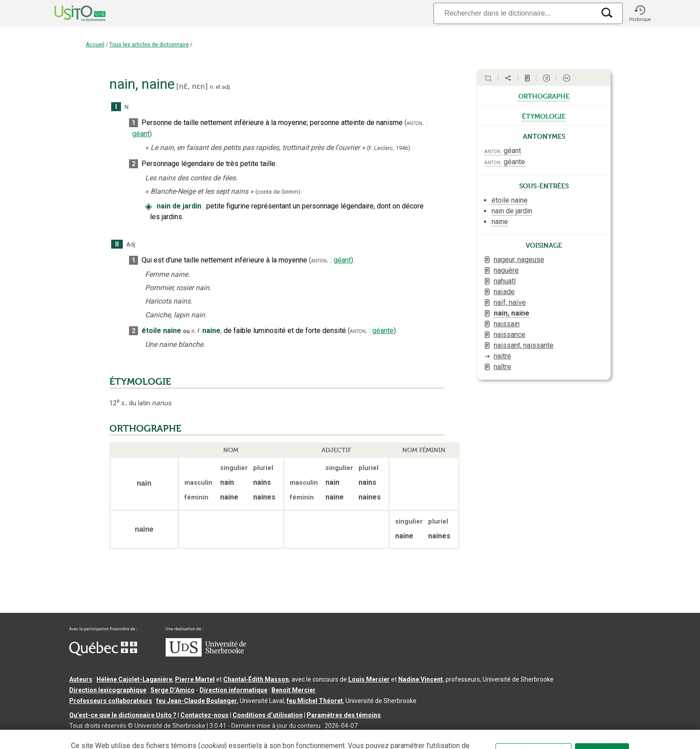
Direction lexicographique (108, 690)
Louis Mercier (369, 679)
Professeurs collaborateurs (111, 701)
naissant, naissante (524, 345)
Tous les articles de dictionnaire (149, 45)
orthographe (544, 96)
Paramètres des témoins (344, 715)
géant (141, 134)
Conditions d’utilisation (268, 715)
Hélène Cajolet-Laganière (134, 679)
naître (502, 367)
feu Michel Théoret (315, 701)
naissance (510, 335)
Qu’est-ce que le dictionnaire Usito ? (123, 715)
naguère (506, 270)
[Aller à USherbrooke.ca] (206, 654)
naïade (504, 292)
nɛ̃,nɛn (192, 86)
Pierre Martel (195, 679)
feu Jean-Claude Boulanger (197, 701)
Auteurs (81, 679)
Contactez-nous (204, 715)
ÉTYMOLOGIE (140, 382)
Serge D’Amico (173, 690)
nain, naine (512, 313)
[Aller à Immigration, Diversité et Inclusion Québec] (103, 653)
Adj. (131, 244)
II (117, 244)
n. (212, 87)
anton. (415, 123)
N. (127, 107)
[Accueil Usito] (70, 13)
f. (199, 331)
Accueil (95, 45)
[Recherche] (514, 13)
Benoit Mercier (294, 690)
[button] (640, 13)
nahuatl (505, 281)
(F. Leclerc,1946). (389, 148)
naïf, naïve (510, 302)
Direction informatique (233, 690)
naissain (507, 324)
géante (383, 331)
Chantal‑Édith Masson (256, 679)
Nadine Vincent (421, 679)
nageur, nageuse (519, 260)
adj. (227, 87)
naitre (502, 356)
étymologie (544, 116)
